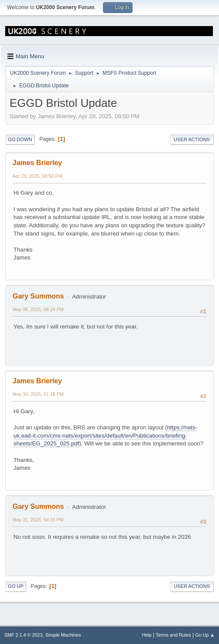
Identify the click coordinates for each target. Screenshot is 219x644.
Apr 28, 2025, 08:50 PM (37, 176)
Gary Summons (38, 296)
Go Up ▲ (205, 635)
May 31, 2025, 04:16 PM (38, 520)
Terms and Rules (174, 635)
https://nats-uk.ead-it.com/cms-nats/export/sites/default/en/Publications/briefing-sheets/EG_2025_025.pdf (105, 435)
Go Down (20, 139)
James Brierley (37, 163)
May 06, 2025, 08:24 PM (38, 309)
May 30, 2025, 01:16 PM (38, 394)
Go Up (16, 586)
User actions (192, 139)
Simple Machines (63, 635)
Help (147, 635)
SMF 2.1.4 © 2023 (23, 635)
